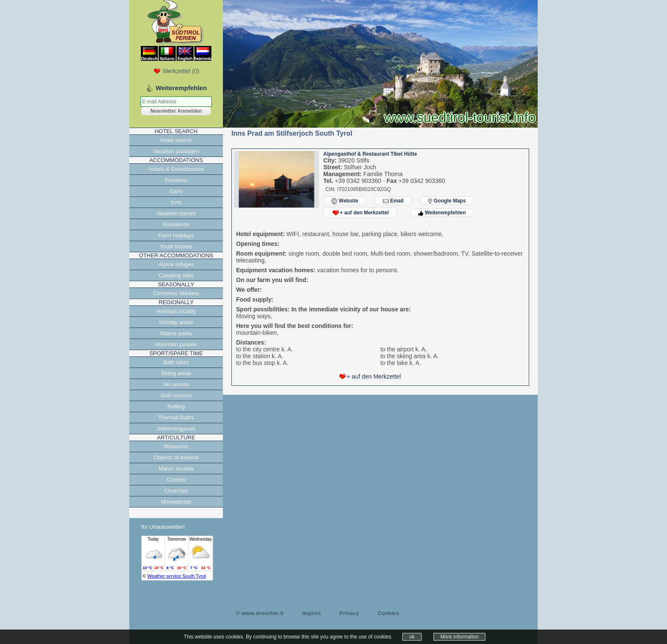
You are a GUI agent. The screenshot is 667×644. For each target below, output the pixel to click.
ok (412, 637)
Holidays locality (176, 311)
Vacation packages (176, 151)
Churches (176, 491)
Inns (176, 202)
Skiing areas (176, 373)
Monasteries (176, 502)
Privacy (349, 613)
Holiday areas (176, 322)
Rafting (176, 406)
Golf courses (176, 395)
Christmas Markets (176, 293)
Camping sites (176, 275)
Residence (176, 224)
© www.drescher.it (259, 613)
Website (345, 201)
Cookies (389, 613)
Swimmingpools (176, 429)
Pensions (176, 180)
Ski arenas (176, 384)
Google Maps (447, 201)
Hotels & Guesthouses (176, 169)
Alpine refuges (176, 264)
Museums (176, 446)
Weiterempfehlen (442, 213)
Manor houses (176, 469)
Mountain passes (176, 344)
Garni (176, 191)
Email (393, 201)
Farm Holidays (176, 235)
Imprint (311, 613)
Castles (176, 480)
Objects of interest (176, 457)
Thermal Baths (176, 417)
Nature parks (176, 333)
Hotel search (176, 140)
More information (459, 637)
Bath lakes (176, 362)
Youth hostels (176, 246)
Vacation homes (176, 213)
